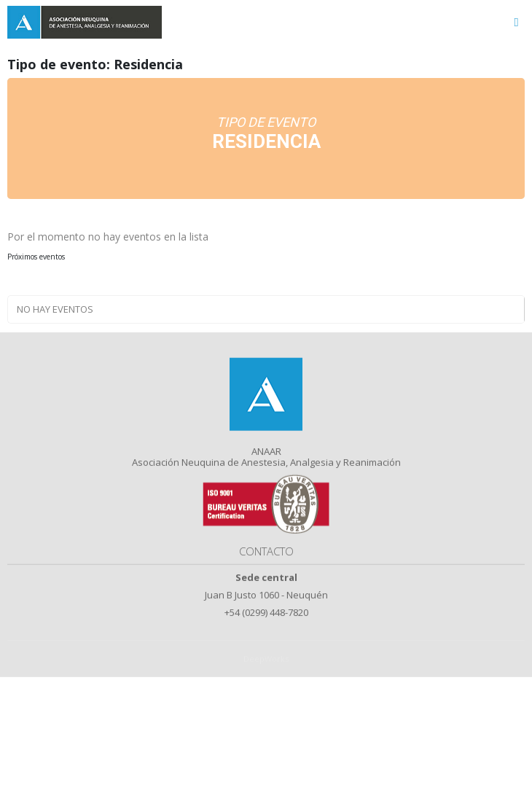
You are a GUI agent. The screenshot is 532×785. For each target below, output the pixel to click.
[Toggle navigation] (516, 22)
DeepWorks (266, 670)
